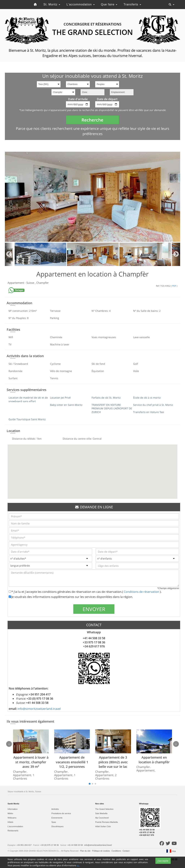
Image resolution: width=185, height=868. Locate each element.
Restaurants (13, 831)
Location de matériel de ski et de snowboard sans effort (28, 399)
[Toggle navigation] (171, 5)
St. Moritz (52, 4)
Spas (54, 822)
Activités (55, 809)
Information (13, 809)
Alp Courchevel (102, 818)
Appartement (16, 283)
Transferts (132, 4)
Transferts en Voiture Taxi (149, 412)
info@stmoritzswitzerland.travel (39, 709)
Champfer (42, 283)
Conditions (116, 851)
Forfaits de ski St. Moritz (106, 398)
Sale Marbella (101, 813)
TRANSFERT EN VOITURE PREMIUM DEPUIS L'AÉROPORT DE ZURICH (112, 408)
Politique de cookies (101, 851)
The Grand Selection (104, 809)
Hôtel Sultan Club (103, 826)
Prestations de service (61, 813)
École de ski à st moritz (147, 398)
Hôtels (10, 822)
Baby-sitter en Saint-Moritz (66, 405)
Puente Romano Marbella (107, 822)
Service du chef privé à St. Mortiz (153, 405)
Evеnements (57, 818)
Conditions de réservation (142, 592)
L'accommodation (80, 4)
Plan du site (86, 851)
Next (176, 254)
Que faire (109, 4)
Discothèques (58, 826)
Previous (9, 254)
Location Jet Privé (60, 398)
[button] (92, 468)
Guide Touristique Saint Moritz (27, 419)
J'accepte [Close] (163, 865)
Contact (126, 851)
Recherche (92, 120)
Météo (10, 813)
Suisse (31, 283)
